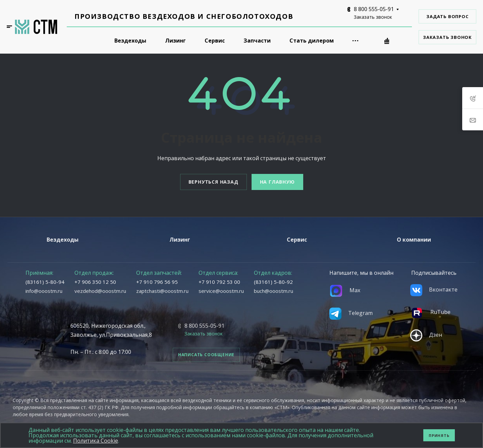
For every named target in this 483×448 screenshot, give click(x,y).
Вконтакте (434, 290)
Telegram (351, 313)
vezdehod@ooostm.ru (100, 291)
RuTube (430, 312)
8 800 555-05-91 (374, 9)
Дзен (426, 335)
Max (345, 290)
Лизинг (180, 240)
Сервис (297, 240)
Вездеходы (63, 240)
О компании (414, 240)
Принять (439, 435)
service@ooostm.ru (221, 291)
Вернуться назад (213, 182)
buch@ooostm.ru (274, 291)
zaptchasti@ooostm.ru (162, 291)
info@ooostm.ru (44, 291)
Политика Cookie (96, 441)
